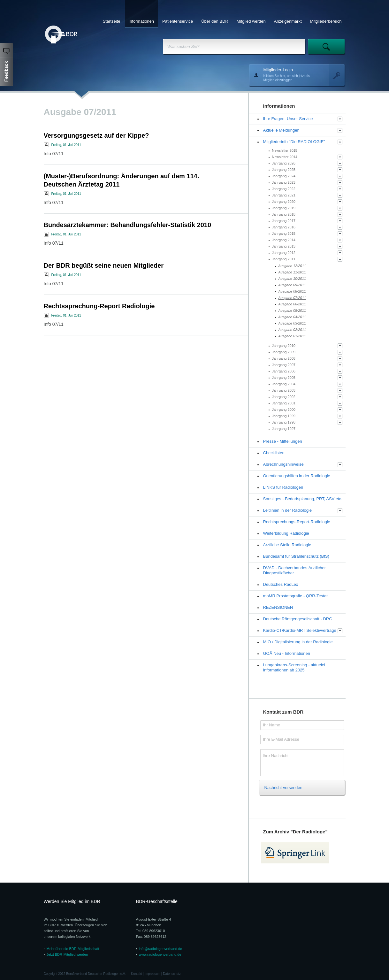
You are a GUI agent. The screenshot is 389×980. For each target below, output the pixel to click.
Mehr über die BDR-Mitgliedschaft (73, 949)
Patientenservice (178, 21)
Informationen (141, 21)
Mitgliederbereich (326, 21)
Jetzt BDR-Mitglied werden (67, 954)
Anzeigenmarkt (288, 21)
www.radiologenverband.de (160, 954)
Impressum (153, 974)
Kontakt (137, 974)
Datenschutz (172, 974)
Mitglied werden (251, 21)
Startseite (112, 21)
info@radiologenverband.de (160, 949)
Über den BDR (215, 21)
